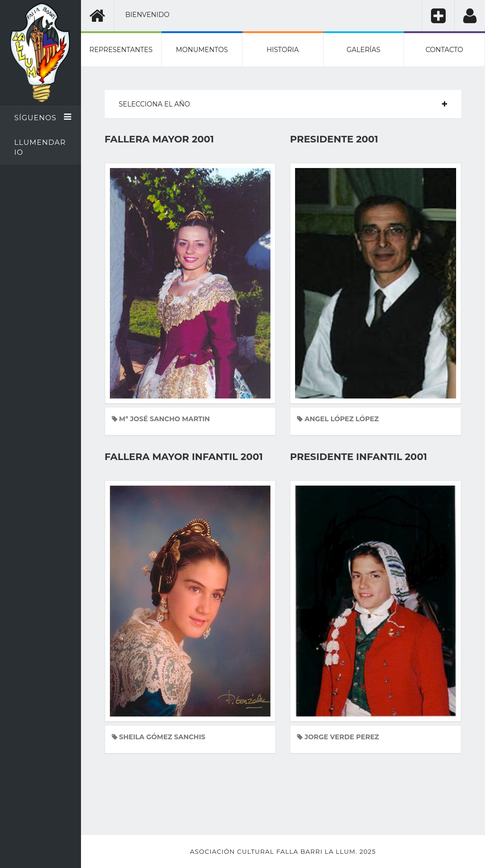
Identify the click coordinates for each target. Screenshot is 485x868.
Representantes (121, 50)
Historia (283, 50)
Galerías (364, 50)
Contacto (444, 50)
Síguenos (43, 117)
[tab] (283, 104)
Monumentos (202, 50)
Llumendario (40, 147)
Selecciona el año (154, 104)
